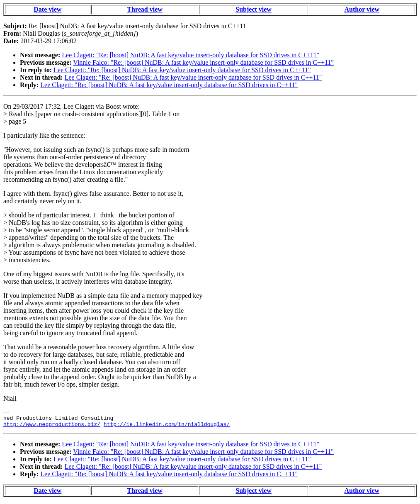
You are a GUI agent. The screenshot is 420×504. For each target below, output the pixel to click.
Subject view (254, 9)
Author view (362, 9)
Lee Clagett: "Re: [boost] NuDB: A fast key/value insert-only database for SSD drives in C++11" (191, 55)
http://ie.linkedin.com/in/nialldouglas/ (167, 428)
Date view (47, 9)
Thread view (144, 9)
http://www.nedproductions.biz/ (52, 428)
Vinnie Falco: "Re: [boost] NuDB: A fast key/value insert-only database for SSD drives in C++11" (203, 62)
